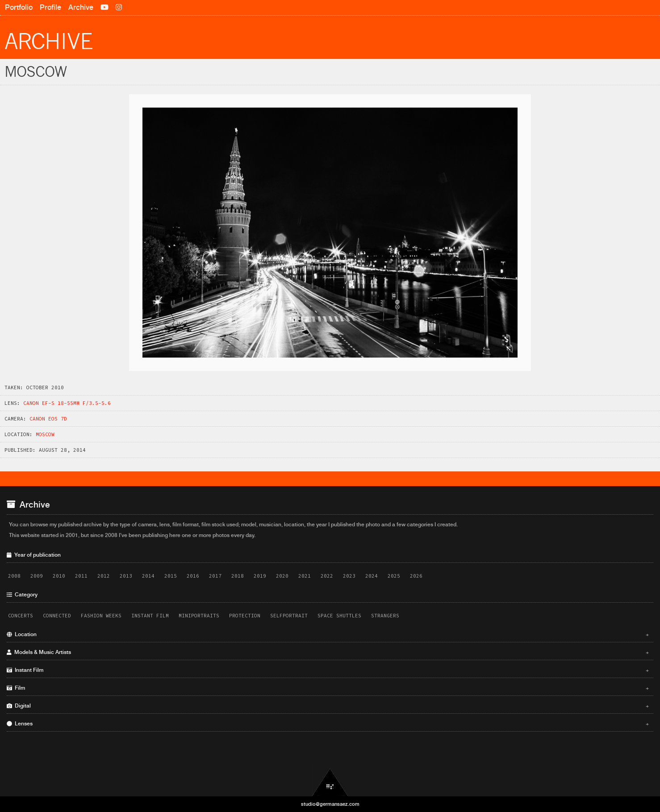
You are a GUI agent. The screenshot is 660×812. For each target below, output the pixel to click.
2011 (81, 576)
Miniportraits (199, 616)
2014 (148, 576)
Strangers (385, 616)
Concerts (21, 616)
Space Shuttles (339, 616)
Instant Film (150, 616)
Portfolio (19, 7)
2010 (59, 576)
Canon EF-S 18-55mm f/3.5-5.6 (67, 403)
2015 (171, 576)
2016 (193, 576)
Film (328, 688)
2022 (327, 576)
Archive (81, 7)
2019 (260, 576)
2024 (372, 576)
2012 (104, 576)
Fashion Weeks (101, 616)
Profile (50, 7)
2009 (37, 576)
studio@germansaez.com (330, 804)
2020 (282, 576)
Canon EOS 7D (48, 419)
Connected (57, 616)
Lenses (328, 724)
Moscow (45, 434)
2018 (238, 576)
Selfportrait (289, 616)
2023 (349, 576)
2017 (215, 576)
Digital (328, 706)
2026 (416, 576)
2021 (305, 576)
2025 (394, 576)
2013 (126, 576)
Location (328, 634)
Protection (245, 616)
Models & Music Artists (328, 652)
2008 (14, 576)
